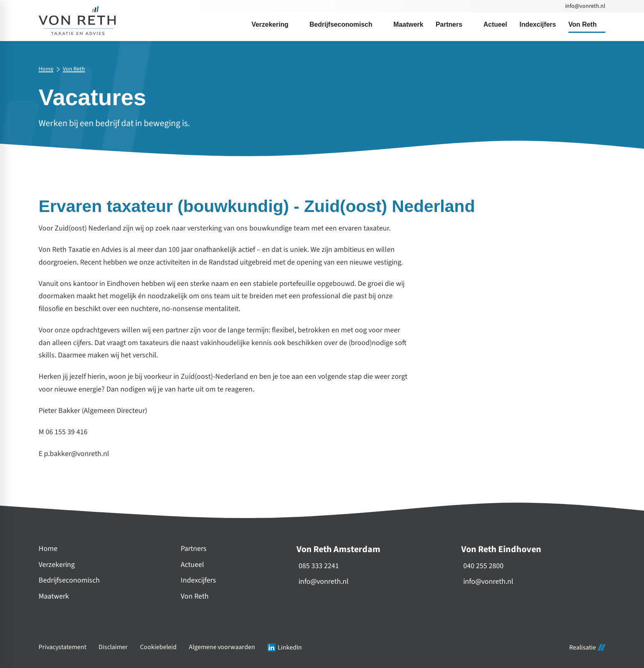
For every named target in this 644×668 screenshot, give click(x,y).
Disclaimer (113, 647)
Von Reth (74, 69)
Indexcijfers (198, 580)
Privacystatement (62, 647)
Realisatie (587, 647)
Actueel (192, 565)
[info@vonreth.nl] (585, 6)
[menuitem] (274, 25)
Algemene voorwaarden (222, 647)
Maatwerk (54, 596)
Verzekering (57, 565)
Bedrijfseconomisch (69, 580)
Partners (194, 549)
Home (46, 69)
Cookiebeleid (158, 647)
